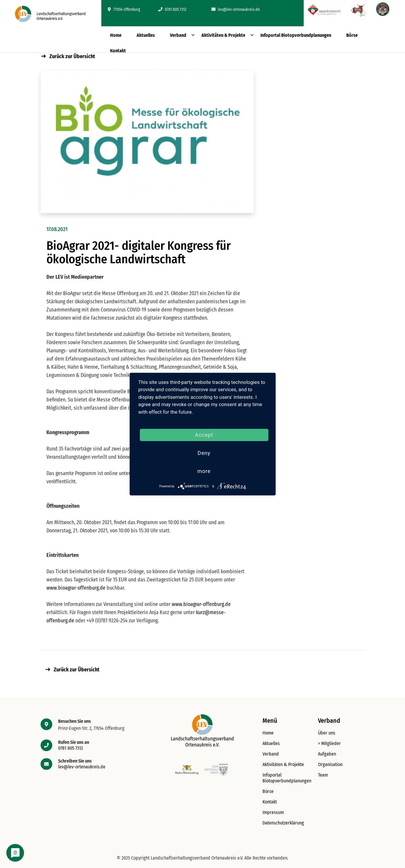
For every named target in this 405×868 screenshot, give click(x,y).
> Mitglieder (329, 743)
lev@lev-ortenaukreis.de (236, 9)
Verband (178, 35)
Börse (352, 35)
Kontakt (118, 51)
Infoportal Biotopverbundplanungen (296, 35)
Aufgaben (327, 754)
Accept (204, 435)
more (204, 471)
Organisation (330, 764)
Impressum (273, 812)
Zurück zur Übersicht (68, 56)
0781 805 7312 (172, 9)
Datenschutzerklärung (283, 823)
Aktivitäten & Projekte (223, 35)
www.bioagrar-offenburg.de (76, 588)
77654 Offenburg (124, 9)
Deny (204, 453)
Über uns (327, 733)
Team (323, 775)
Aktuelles (146, 35)
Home (116, 35)
